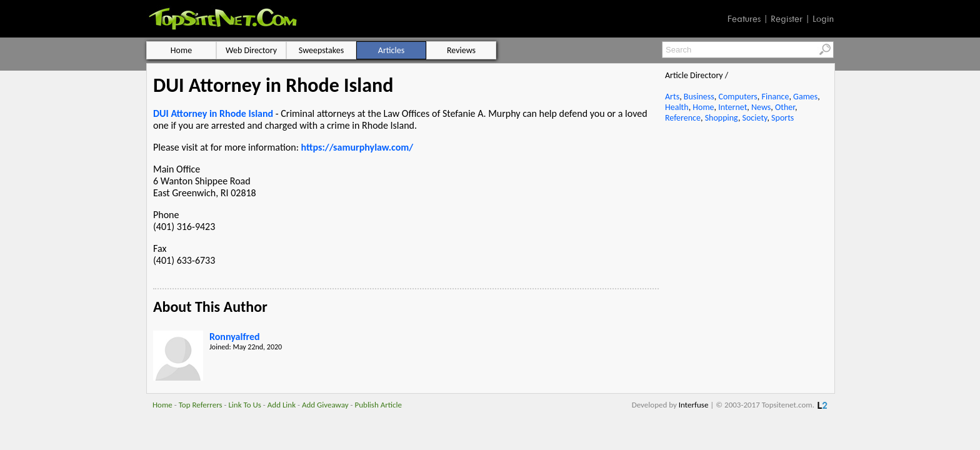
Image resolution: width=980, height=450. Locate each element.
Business (699, 97)
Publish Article (378, 405)
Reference (683, 118)
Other (785, 107)
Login (823, 19)
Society (755, 118)
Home (703, 107)
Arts (672, 97)
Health (677, 107)
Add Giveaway (325, 405)
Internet (732, 107)
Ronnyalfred (235, 337)
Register (787, 19)
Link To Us (245, 405)
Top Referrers (201, 405)
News (761, 107)
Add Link (282, 405)
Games (805, 97)
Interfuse (694, 405)
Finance (775, 97)
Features (744, 19)
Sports (782, 118)
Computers (737, 97)
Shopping (722, 118)
